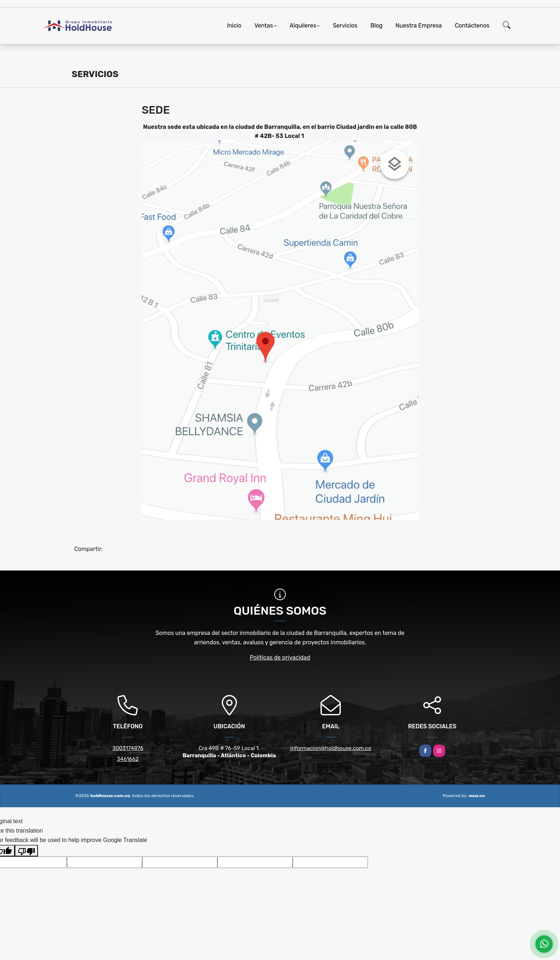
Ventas (264, 26)
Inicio (234, 26)
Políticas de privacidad (280, 658)
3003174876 (128, 748)
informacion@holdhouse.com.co (331, 748)
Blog (376, 26)
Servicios (345, 26)
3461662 (128, 759)
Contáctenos (472, 26)
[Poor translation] (26, 851)
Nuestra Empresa (419, 26)
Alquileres (303, 26)
